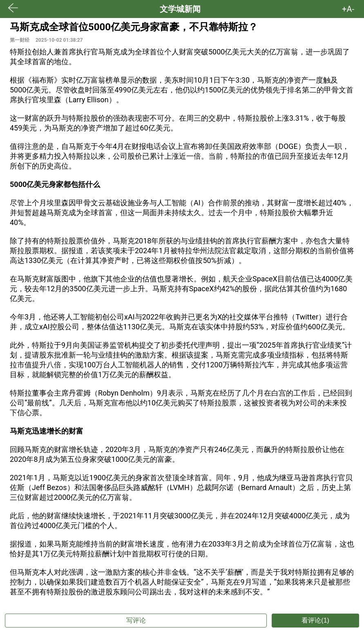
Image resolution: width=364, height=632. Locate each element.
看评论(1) (315, 620)
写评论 (136, 620)
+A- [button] (348, 9)
